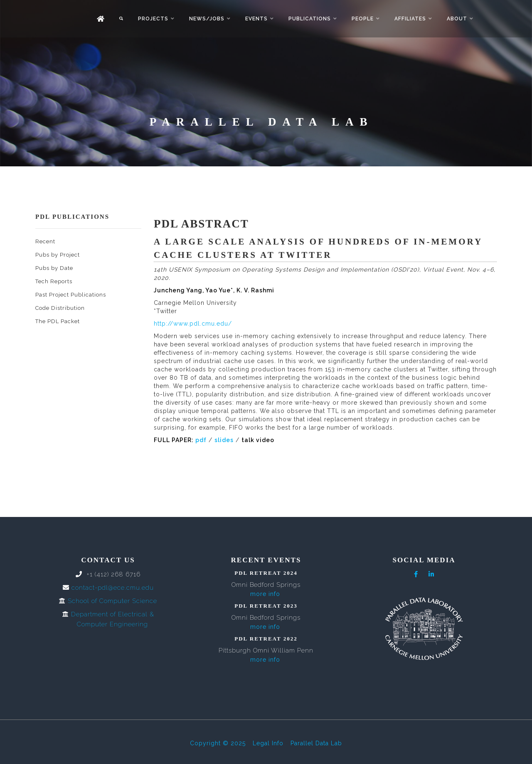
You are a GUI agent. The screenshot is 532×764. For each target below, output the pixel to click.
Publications (310, 19)
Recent (45, 241)
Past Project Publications (71, 295)
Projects (153, 19)
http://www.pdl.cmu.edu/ (193, 324)
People (363, 19)
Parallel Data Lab (316, 743)
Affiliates (410, 19)
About (457, 19)
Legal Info (268, 743)
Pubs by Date (54, 268)
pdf (201, 440)
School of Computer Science (112, 601)
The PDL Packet (58, 321)
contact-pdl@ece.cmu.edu (113, 588)
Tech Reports (54, 281)
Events (256, 19)
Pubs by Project (58, 255)
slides (224, 440)
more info (265, 594)
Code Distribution (60, 308)
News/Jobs (207, 19)
